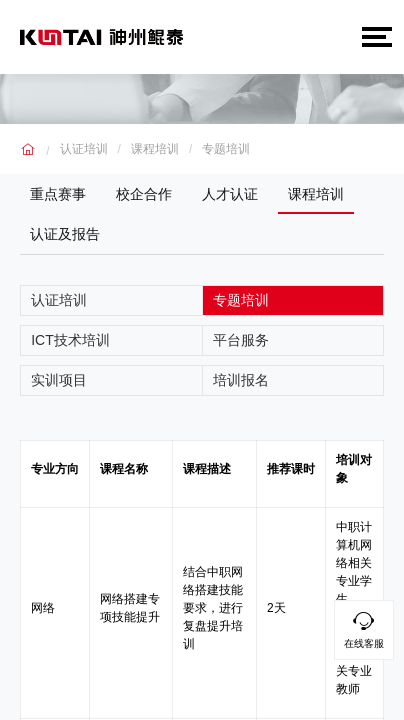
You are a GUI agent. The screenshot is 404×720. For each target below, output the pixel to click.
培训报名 (241, 380)
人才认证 (230, 194)
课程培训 (155, 149)
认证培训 (84, 149)
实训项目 (59, 380)
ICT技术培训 (70, 340)
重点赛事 (58, 194)
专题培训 (226, 149)
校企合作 (144, 194)
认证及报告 (65, 234)
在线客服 (364, 627)
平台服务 (241, 340)
